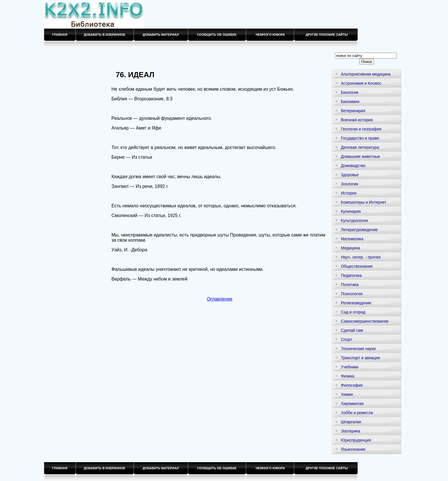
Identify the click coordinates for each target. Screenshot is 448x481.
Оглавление (220, 299)
